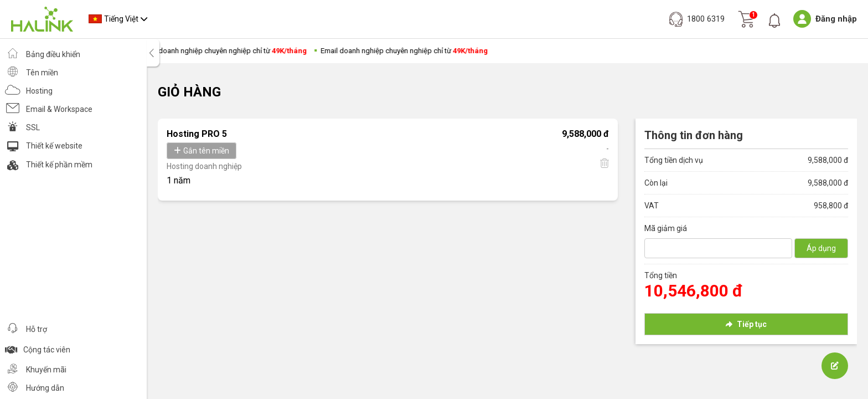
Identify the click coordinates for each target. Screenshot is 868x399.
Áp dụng (821, 248)
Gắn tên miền (201, 151)
